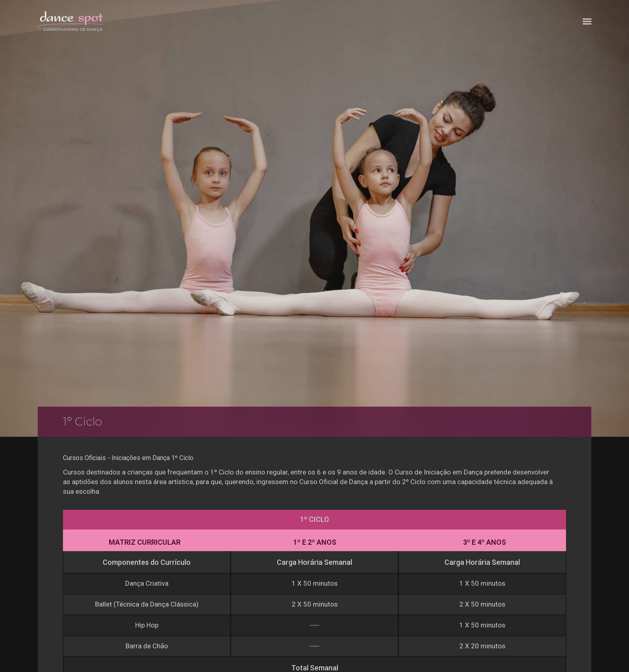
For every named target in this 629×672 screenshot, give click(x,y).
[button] (587, 21)
